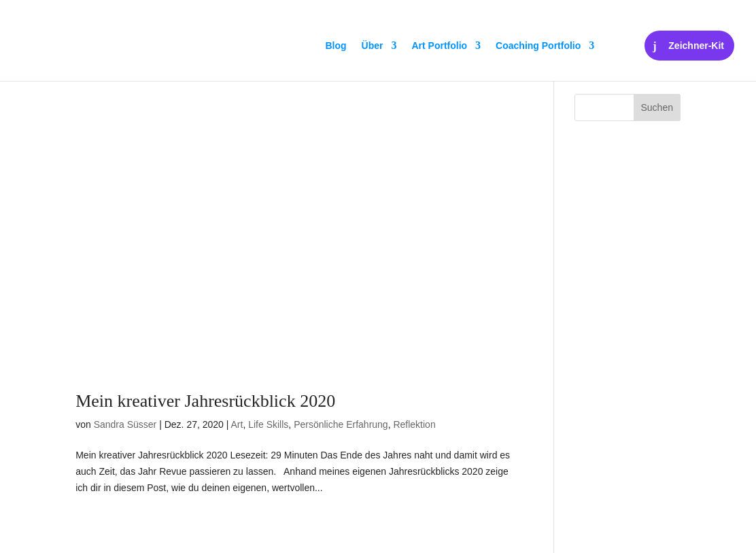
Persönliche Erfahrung (341, 424)
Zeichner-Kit (696, 46)
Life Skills (268, 424)
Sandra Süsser (125, 424)
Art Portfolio (439, 46)
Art (237, 424)
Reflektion (414, 424)
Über (373, 46)
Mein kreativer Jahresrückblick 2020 (205, 401)
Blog (336, 46)
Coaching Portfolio (538, 46)
